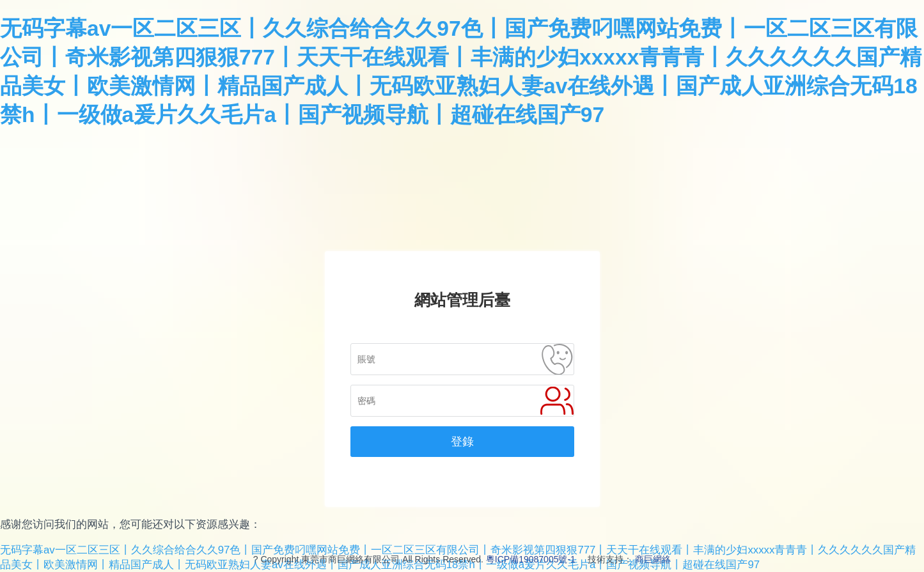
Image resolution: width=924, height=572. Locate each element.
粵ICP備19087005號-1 (531, 559)
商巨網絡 (653, 559)
